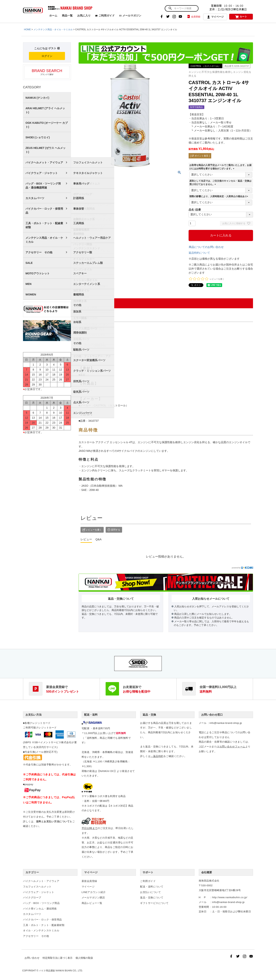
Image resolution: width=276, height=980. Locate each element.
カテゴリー (32, 872)
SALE (29, 263)
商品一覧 (67, 16)
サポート (148, 872)
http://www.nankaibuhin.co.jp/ (230, 897)
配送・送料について (152, 887)
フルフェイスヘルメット (37, 887)
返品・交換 (149, 715)
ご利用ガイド (105, 16)
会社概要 (207, 872)
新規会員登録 (89, 881)
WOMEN (31, 294)
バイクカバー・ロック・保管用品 (44, 211)
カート (241, 17)
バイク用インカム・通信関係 (40, 909)
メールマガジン (130, 16)
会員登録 (193, 17)
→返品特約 (157, 756)
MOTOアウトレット (38, 273)
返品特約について (199, 253)
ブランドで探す (47, 72)
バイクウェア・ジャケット (42, 173)
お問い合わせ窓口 (212, 715)
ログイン (47, 56)
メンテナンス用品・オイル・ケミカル (53, 30)
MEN (28, 284)
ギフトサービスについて (154, 903)
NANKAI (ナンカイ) (37, 98)
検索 (170, 8)
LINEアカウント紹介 (94, 892)
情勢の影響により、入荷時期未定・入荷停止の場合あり (219, 196)
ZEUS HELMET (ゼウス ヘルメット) (46, 150)
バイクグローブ (32, 898)
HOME (27, 30)
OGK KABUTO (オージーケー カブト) (47, 125)
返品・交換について (152, 898)
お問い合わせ (32, 958)
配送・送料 (91, 715)
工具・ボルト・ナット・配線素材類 (44, 225)
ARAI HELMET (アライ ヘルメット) (45, 110)
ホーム (53, 16)
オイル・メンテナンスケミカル (41, 930)
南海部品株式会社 (209, 881)
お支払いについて (150, 892)
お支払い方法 (34, 715)
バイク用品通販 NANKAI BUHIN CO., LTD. (61, 971)
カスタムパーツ (35, 198)
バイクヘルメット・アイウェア (44, 162)
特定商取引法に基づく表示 (58, 958)
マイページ (215, 17)
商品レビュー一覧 (92, 903)
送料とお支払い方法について (53, 821)
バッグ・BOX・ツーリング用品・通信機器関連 (43, 186)
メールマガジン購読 (93, 898)
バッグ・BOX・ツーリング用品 (41, 903)
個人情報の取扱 (84, 958)
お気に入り (84, 16)
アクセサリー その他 (39, 252)
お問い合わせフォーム (232, 747)
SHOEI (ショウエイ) (38, 137)
